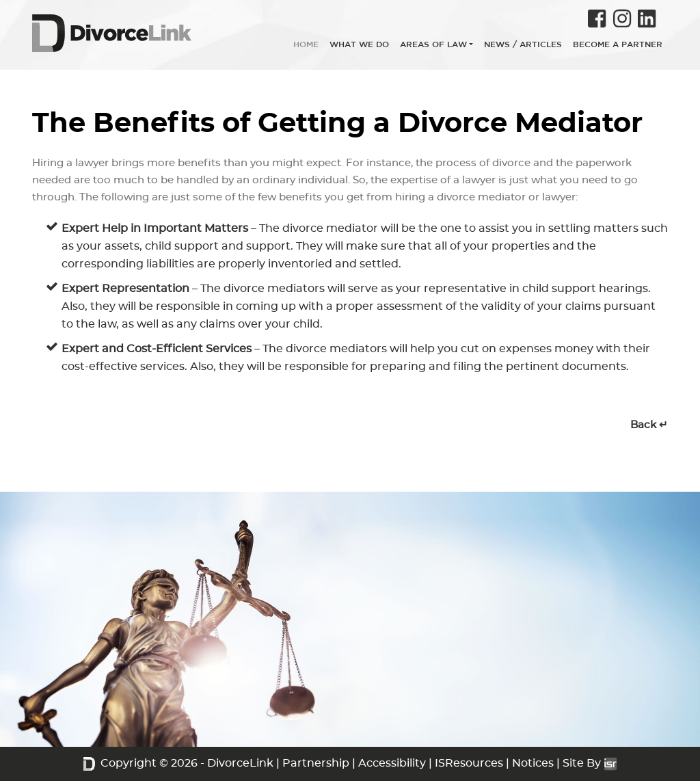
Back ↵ (649, 425)
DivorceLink (240, 763)
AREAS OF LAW (433, 44)
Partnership (316, 763)
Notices (533, 763)
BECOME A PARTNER (618, 44)
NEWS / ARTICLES (523, 44)
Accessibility (392, 763)
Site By (590, 763)
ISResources (469, 763)
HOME (306, 44)
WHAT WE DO (359, 44)
